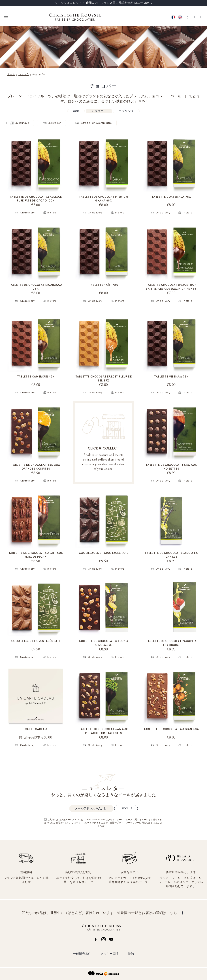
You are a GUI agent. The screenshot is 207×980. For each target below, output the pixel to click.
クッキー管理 (109, 954)
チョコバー (99, 111)
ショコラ (24, 74)
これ (182, 913)
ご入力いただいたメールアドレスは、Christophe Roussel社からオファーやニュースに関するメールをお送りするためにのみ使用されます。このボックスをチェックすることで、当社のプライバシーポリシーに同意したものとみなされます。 (103, 823)
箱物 (76, 111)
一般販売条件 (82, 954)
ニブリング (126, 111)
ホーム (11, 74)
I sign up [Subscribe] (126, 808)
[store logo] (75, 18)
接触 (131, 954)
